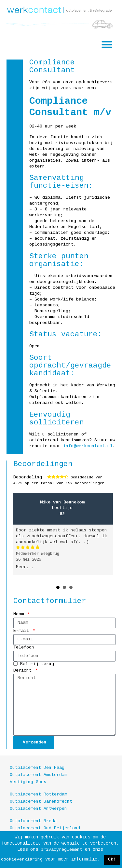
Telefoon (24, 648)
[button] (107, 45)
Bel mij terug (37, 665)
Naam (20, 614)
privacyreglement (61, 850)
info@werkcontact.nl (87, 446)
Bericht (24, 671)
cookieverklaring (22, 860)
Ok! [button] (112, 860)
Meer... (25, 567)
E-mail (22, 631)
